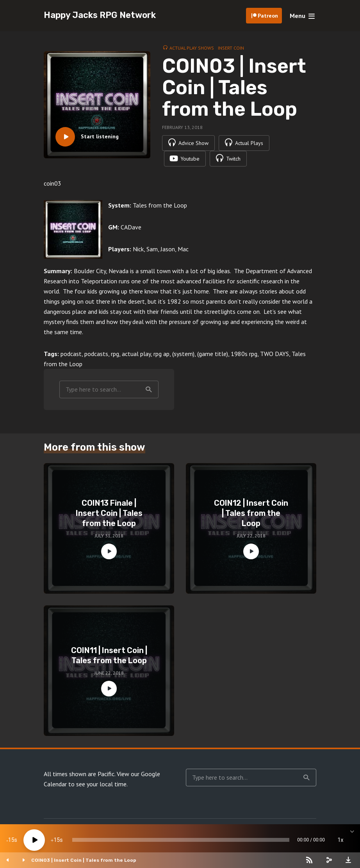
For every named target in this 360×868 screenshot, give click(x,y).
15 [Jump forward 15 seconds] (57, 840)
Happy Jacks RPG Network (100, 15)
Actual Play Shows (192, 48)
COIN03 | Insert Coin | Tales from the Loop (84, 860)
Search (149, 390)
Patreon (268, 16)
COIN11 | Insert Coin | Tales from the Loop (109, 655)
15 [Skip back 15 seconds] (11, 840)
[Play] (34, 840)
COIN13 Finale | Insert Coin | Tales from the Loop (109, 513)
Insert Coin (231, 48)
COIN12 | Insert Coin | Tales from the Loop (251, 513)
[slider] (181, 840)
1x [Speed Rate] (341, 840)
